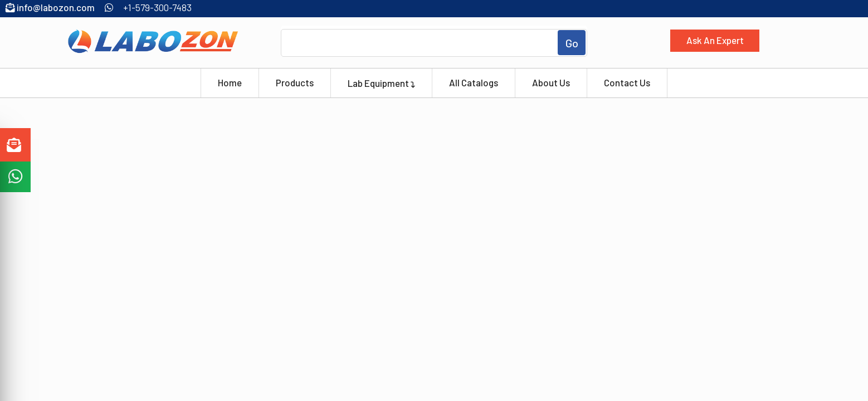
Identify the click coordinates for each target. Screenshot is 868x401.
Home (230, 82)
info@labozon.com (50, 7)
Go (572, 43)
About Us (551, 82)
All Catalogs (474, 82)
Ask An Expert (715, 40)
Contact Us (627, 82)
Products (295, 82)
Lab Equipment (381, 82)
